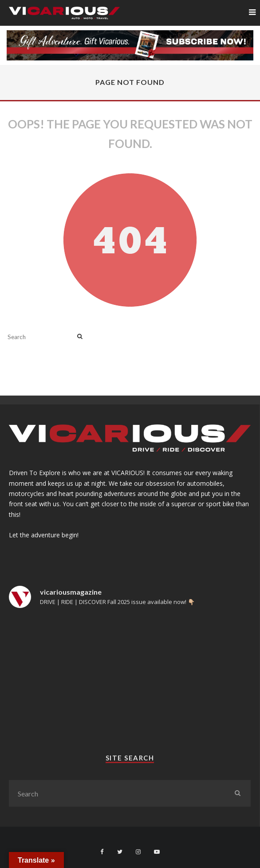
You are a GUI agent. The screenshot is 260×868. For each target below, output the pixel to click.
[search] (80, 337)
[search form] (41, 337)
